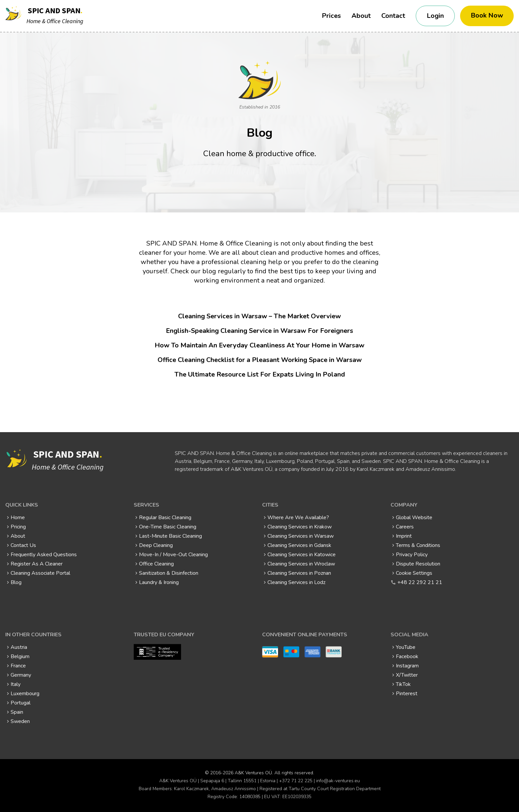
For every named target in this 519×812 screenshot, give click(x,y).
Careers (405, 527)
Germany (21, 675)
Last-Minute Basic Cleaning (170, 536)
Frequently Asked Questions (44, 555)
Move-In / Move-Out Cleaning (173, 555)
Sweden (20, 721)
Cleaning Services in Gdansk (299, 545)
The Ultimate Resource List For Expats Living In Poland (260, 374)
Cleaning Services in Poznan (299, 573)
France (18, 666)
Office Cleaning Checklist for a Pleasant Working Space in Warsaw (260, 360)
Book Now (487, 15)
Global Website (414, 518)
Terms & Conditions (418, 545)
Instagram (407, 666)
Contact (393, 16)
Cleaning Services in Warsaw (301, 536)
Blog (16, 582)
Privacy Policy (412, 555)
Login (435, 16)
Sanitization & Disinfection (169, 573)
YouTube (406, 647)
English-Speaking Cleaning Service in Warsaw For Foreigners (259, 331)
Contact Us (23, 545)
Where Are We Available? (298, 518)
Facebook (407, 656)
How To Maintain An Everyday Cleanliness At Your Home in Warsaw (259, 345)
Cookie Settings (414, 573)
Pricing (18, 527)
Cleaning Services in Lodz (296, 582)
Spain (17, 712)
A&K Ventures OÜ (253, 773)
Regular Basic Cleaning (165, 518)
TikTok (403, 684)
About (361, 16)
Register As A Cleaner (37, 564)
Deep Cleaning (156, 545)
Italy (16, 684)
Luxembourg (25, 694)
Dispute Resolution (418, 564)
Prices (331, 16)
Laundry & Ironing (159, 582)
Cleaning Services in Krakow (300, 527)
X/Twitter (407, 675)
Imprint (404, 536)
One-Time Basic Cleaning (168, 527)
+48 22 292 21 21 (420, 582)
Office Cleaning (156, 564)
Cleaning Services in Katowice (302, 555)
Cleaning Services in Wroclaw (301, 564)
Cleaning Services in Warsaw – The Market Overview (259, 316)
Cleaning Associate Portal (40, 573)
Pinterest (407, 694)
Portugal (21, 703)
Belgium (20, 656)
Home (18, 518)
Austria (19, 647)
